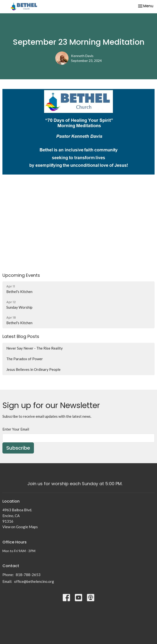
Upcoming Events (21, 275)
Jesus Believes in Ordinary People (33, 369)
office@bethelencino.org (34, 581)
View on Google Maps (20, 527)
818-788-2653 (28, 575)
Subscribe (18, 448)
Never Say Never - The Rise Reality (35, 348)
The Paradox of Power (25, 359)
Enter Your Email (16, 429)
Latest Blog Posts (21, 336)
